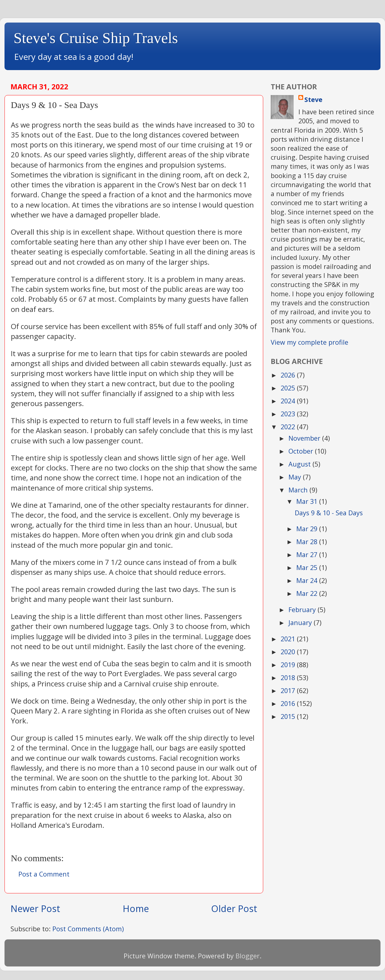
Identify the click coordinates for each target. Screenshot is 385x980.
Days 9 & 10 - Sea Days (329, 513)
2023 (289, 414)
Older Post (234, 909)
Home (136, 909)
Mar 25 (308, 567)
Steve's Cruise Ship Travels (96, 38)
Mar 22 (308, 593)
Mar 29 (308, 529)
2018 (289, 678)
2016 (289, 703)
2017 (289, 690)
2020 (289, 652)
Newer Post (35, 909)
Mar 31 (308, 501)
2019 (289, 665)
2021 (289, 639)
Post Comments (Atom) (88, 929)
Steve (313, 99)
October (302, 451)
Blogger (248, 956)
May (296, 477)
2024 (289, 401)
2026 (289, 375)
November (305, 438)
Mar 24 (308, 580)
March (299, 490)
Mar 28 (308, 542)
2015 (289, 716)
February (303, 610)
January (301, 623)
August (300, 464)
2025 (289, 388)
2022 (289, 427)
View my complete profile (310, 342)
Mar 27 (308, 555)
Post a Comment (44, 874)
